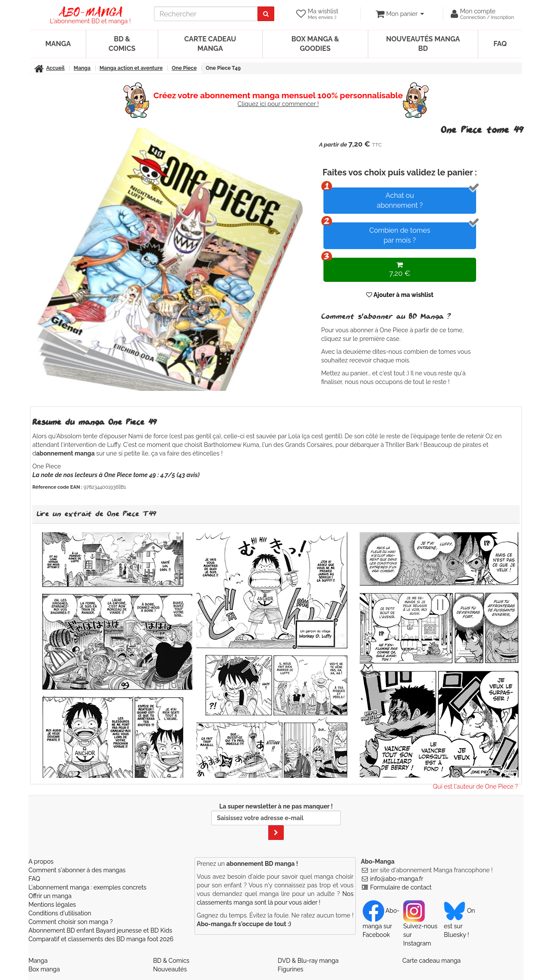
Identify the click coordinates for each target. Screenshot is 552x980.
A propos (41, 861)
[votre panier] (400, 14)
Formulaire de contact (401, 887)
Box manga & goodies (315, 44)
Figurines (290, 969)
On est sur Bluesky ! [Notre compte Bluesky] (459, 923)
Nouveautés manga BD (423, 44)
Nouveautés (170, 969)
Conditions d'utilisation (60, 913)
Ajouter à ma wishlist (400, 295)
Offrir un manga (50, 896)
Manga (58, 44)
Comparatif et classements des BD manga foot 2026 (101, 939)
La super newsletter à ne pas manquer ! (276, 821)
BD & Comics (122, 44)
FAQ (500, 44)
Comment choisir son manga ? (71, 922)
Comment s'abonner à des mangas (77, 870)
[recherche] (206, 14)
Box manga (44, 969)
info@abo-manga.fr (397, 879)
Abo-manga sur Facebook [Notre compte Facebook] (381, 923)
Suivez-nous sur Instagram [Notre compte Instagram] (420, 927)
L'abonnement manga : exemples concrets (88, 887)
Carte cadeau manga (210, 44)
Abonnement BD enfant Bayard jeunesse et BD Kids (100, 930)
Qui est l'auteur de (475, 786)
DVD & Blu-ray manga (308, 961)
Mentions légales (52, 905)
